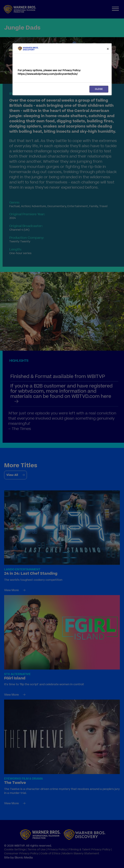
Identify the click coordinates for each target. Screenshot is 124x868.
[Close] (108, 49)
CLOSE (99, 89)
